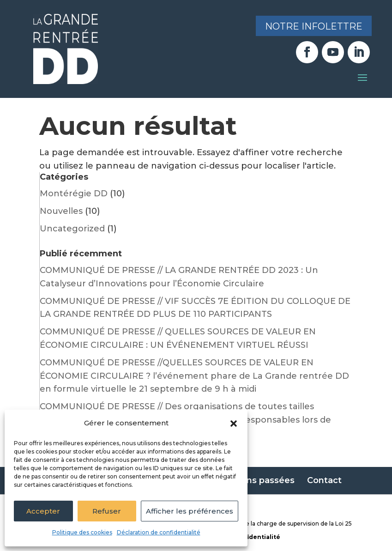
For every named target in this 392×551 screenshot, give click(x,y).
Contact (324, 480)
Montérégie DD (74, 194)
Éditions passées (258, 480)
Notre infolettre (314, 26)
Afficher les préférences (190, 511)
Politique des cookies (82, 532)
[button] (234, 424)
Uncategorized (72, 229)
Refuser (107, 511)
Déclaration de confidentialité (159, 532)
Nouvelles (61, 211)
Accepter (43, 511)
